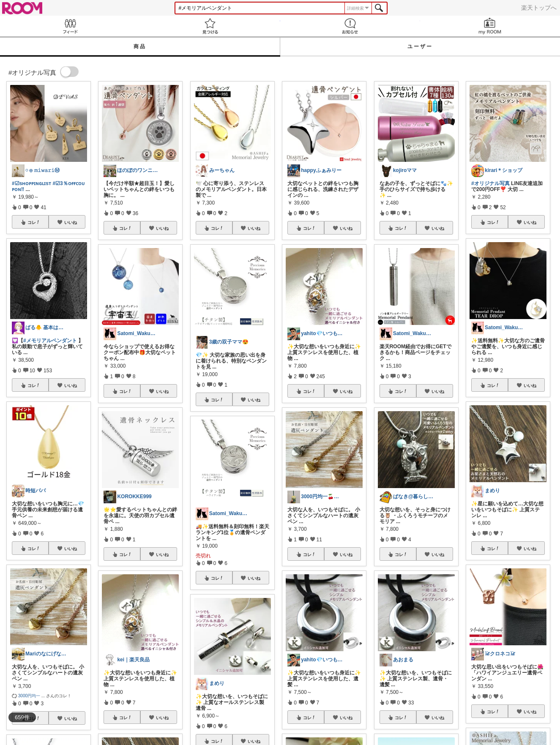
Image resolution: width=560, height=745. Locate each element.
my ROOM (490, 26)
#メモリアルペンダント (50, 341)
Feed (70, 26)
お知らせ (350, 26)
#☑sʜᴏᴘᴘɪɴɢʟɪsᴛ (31, 183)
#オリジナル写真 (490, 183)
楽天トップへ (539, 8)
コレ (34, 222)
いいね (71, 222)
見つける (210, 26)
